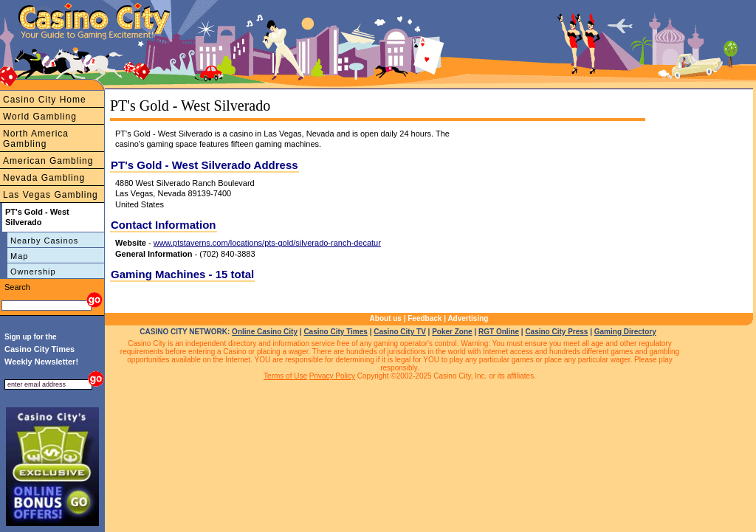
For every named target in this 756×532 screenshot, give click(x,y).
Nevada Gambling (44, 178)
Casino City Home (45, 100)
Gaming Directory (625, 332)
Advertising (468, 318)
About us (386, 318)
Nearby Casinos (44, 241)
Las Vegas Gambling (51, 195)
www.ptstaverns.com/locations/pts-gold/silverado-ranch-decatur (267, 243)
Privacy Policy (332, 376)
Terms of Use (285, 376)
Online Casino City (265, 332)
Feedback (425, 318)
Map (19, 256)
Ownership (33, 272)
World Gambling (40, 117)
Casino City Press (556, 332)
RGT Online (499, 332)
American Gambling (48, 161)
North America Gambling (36, 139)
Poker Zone (452, 332)
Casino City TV (400, 332)
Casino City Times (336, 332)
